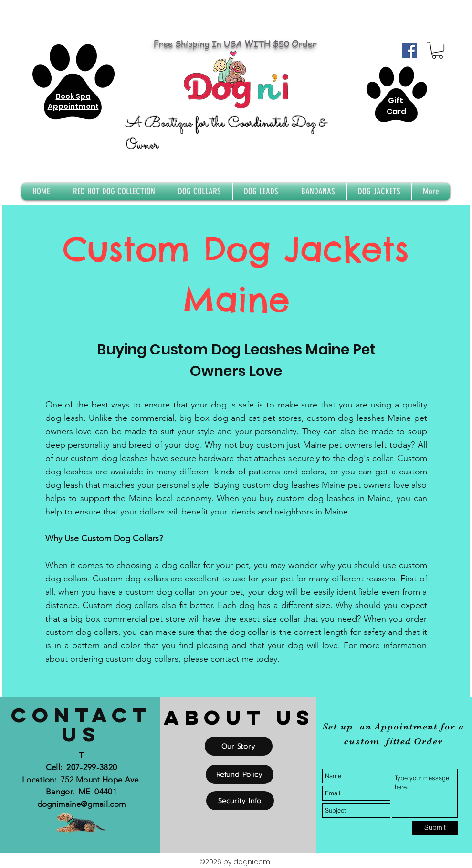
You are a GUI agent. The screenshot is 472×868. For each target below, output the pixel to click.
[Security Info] (240, 801)
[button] (437, 50)
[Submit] (435, 828)
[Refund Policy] (240, 774)
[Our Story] (239, 746)
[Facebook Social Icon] (409, 50)
